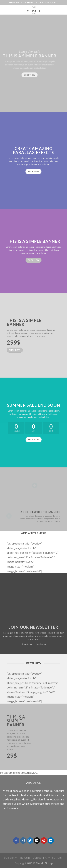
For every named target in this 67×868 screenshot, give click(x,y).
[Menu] (5, 10)
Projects (25, 858)
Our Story (10, 858)
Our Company (41, 858)
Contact (58, 858)
